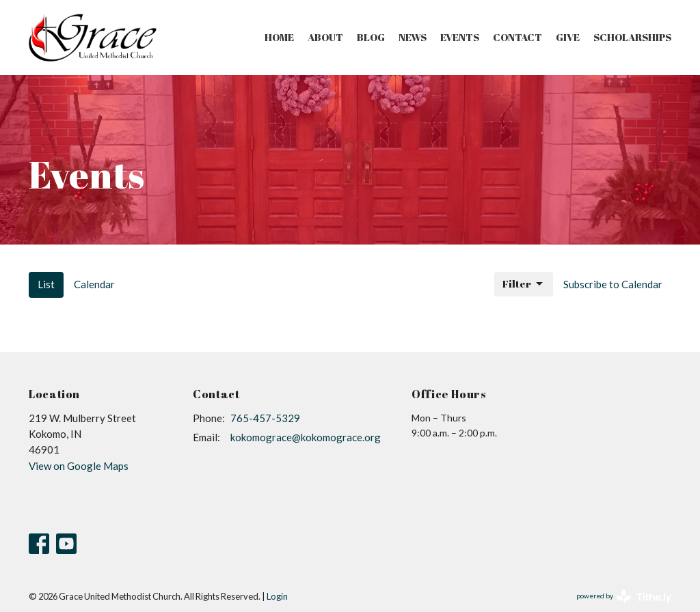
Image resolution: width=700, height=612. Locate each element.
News (413, 37)
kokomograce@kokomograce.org (306, 437)
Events (460, 37)
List (46, 284)
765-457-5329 (265, 418)
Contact (517, 37)
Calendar (94, 284)
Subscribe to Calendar (613, 284)
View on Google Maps (79, 466)
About (325, 37)
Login (277, 596)
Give (568, 37)
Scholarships (632, 37)
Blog (371, 37)
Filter (524, 284)
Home (279, 37)
